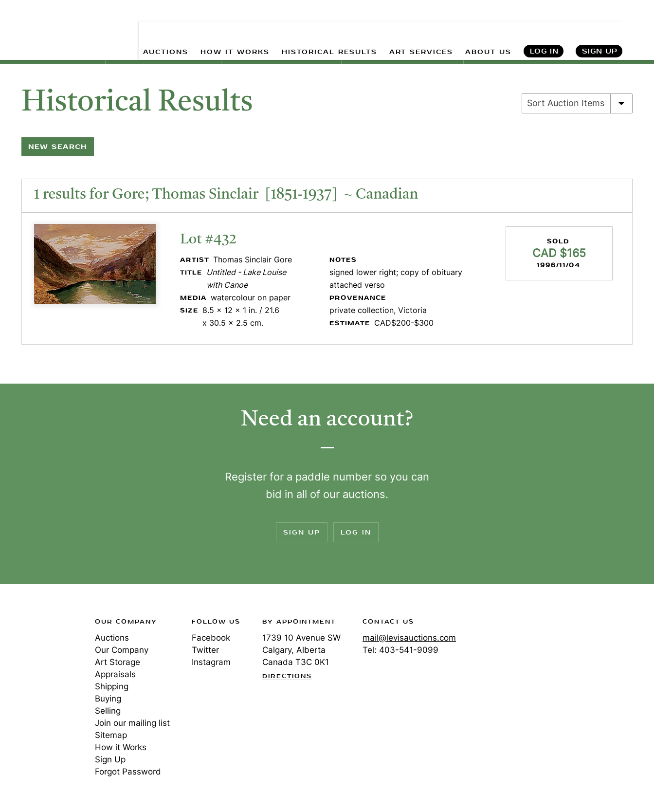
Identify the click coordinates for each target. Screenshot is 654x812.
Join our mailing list (132, 723)
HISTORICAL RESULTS (329, 29)
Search (637, 29)
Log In (544, 29)
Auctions (112, 638)
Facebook (211, 638)
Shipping (112, 686)
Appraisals (115, 674)
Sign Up (600, 29)
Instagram (211, 662)
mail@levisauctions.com (409, 638)
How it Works (121, 747)
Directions (287, 677)
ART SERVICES (421, 29)
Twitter (205, 650)
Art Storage (118, 662)
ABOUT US (488, 29)
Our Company (122, 650)
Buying (108, 699)
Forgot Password (128, 772)
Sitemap (111, 735)
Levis (41, 656)
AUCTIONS (166, 29)
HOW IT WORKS (235, 29)
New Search (58, 147)
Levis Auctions (44, 21)
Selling (108, 711)
